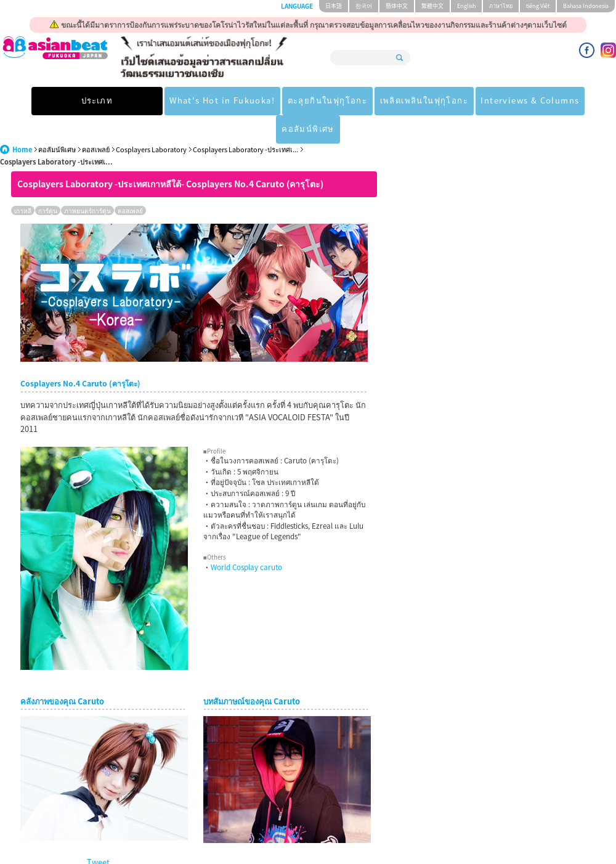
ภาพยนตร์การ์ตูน (87, 182)
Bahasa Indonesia (586, 6)
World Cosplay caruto (246, 539)
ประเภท (55, 101)
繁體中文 (432, 6)
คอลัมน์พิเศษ (558, 101)
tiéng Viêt (538, 6)
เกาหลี (23, 182)
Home (22, 121)
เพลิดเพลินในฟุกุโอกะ (357, 101)
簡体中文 (397, 6)
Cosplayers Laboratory (151, 121)
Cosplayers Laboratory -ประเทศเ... (245, 121)
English (466, 6)
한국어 (364, 6)
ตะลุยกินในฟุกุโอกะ (257, 101)
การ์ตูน (48, 182)
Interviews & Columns (467, 101)
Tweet (98, 833)
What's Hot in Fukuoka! (148, 101)
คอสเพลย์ (96, 121)
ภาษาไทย (501, 6)
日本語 (334, 6)
